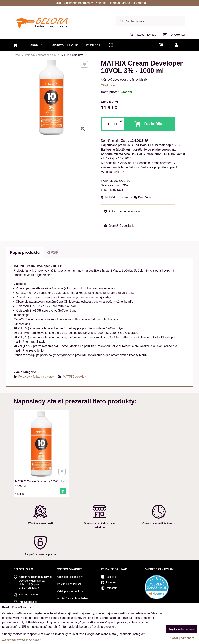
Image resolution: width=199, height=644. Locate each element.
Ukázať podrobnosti (182, 638)
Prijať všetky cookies (182, 629)
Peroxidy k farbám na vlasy (36, 377)
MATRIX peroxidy (74, 377)
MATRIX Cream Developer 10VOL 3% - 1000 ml (41, 481)
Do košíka (154, 124)
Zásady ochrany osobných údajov (22, 640)
